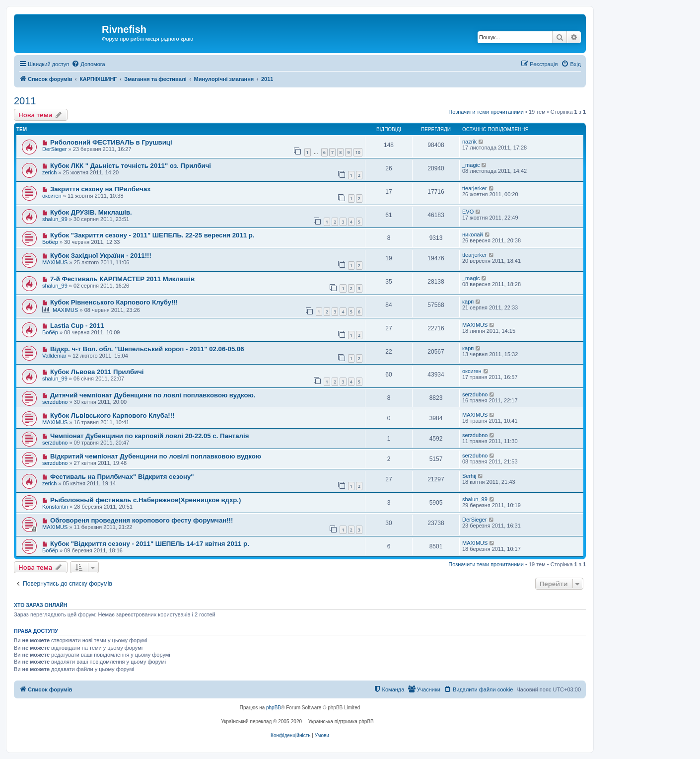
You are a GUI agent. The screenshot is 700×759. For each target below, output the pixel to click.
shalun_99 (55, 219)
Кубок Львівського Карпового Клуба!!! (112, 416)
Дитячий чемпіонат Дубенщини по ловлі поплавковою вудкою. (153, 395)
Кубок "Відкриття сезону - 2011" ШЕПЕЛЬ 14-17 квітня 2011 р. (150, 544)
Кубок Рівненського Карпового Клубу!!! (114, 302)
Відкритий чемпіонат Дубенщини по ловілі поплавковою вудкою (156, 456)
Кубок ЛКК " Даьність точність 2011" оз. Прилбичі (131, 166)
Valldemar (54, 356)
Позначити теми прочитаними (486, 112)
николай (473, 234)
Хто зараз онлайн (40, 605)
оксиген (52, 196)
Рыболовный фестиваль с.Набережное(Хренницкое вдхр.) (146, 500)
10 (358, 152)
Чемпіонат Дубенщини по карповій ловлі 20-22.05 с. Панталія (149, 436)
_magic (471, 165)
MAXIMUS (55, 262)
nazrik (469, 142)
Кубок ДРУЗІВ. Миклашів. (91, 212)
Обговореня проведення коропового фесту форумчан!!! (141, 520)
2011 (25, 101)
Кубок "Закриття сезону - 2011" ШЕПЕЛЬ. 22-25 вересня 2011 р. (152, 235)
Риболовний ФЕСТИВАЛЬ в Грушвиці (111, 142)
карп (468, 302)
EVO (468, 212)
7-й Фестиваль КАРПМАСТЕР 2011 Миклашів (122, 279)
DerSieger (55, 149)
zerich (49, 172)
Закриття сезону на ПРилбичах (101, 189)
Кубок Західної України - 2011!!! (101, 256)
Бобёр (50, 242)
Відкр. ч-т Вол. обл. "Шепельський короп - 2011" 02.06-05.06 (147, 349)
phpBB (274, 708)
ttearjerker (475, 188)
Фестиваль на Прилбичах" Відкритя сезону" (122, 477)
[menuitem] (88, 64)
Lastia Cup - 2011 (77, 326)
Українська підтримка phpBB (341, 721)
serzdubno (55, 402)
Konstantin (55, 507)
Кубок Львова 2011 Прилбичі (97, 372)
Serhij (469, 476)
